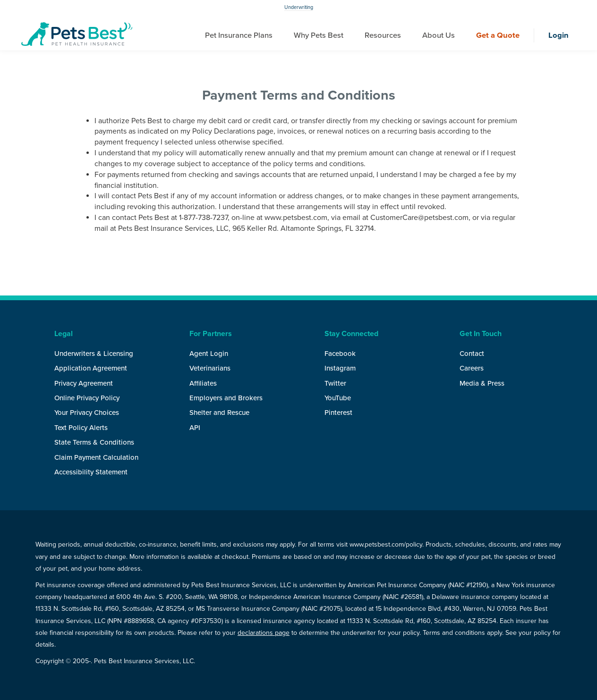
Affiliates (203, 383)
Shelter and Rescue (219, 413)
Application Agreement (91, 368)
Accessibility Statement (91, 472)
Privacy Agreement (84, 383)
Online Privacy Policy (87, 398)
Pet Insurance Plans (239, 35)
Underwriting (299, 7)
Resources (383, 35)
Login (559, 35)
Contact (472, 354)
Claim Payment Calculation (96, 457)
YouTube (338, 398)
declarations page (264, 633)
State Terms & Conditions (94, 442)
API (195, 428)
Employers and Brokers (226, 398)
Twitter (335, 383)
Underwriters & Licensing (94, 354)
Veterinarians (210, 368)
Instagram (340, 368)
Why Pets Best (319, 35)
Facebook (340, 354)
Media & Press (482, 383)
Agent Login (209, 354)
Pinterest (338, 413)
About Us (439, 35)
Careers (472, 368)
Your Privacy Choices (87, 413)
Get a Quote (498, 35)
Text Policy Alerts (81, 428)
